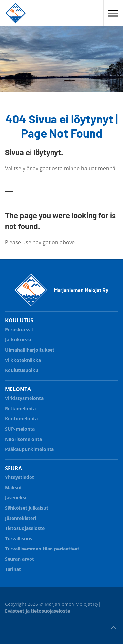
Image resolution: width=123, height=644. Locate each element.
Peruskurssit (19, 329)
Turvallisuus (61, 537)
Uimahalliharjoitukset (30, 350)
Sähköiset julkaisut (27, 508)
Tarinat (13, 569)
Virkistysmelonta (61, 397)
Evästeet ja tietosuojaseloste (37, 611)
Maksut (13, 487)
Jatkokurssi (61, 339)
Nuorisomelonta (61, 438)
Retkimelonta (61, 407)
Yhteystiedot (20, 477)
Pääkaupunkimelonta (29, 449)
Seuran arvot (20, 559)
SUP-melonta (61, 428)
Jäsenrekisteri (20, 518)
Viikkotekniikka (23, 360)
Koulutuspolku (61, 369)
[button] (113, 13)
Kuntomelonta (61, 418)
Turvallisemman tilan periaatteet (42, 549)
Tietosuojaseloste (25, 528)
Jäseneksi (16, 498)
